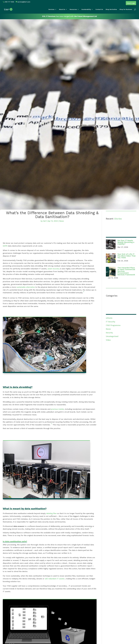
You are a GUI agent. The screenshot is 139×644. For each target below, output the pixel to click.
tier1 (45, 221)
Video (108, 340)
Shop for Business (126, 9)
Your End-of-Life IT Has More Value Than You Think (127, 256)
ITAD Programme (113, 325)
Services (51, 9)
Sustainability (86, 9)
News (62, 221)
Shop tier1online (111, 9)
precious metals (57, 409)
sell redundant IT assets (55, 579)
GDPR (5, 246)
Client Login (131, 3)
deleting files (51, 513)
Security (109, 333)
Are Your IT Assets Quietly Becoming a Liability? (126, 242)
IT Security (111, 322)
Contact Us (99, 9)
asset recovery (54, 269)
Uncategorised (112, 336)
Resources (73, 9)
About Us (62, 9)
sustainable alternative (26, 287)
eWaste (109, 318)
